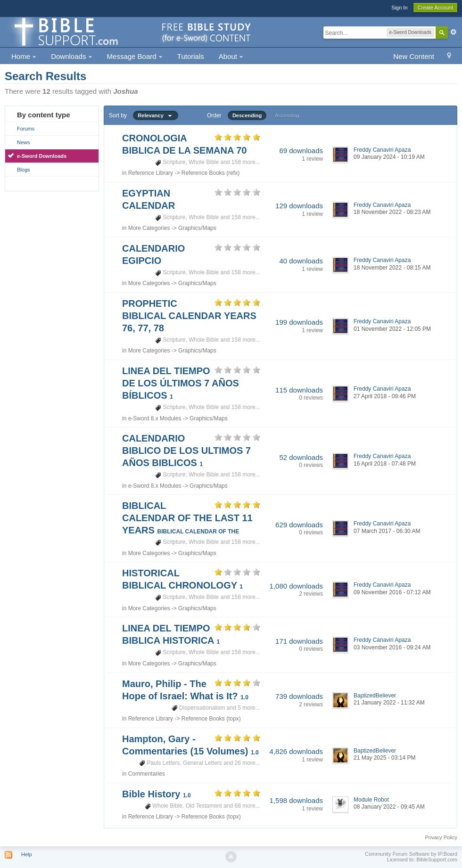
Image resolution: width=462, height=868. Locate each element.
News (24, 142)
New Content (414, 56)
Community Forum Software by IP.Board (411, 854)
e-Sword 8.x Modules (155, 418)
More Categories (149, 228)
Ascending (287, 115)
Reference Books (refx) (210, 173)
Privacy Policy (441, 837)
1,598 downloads (296, 800)
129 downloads (299, 206)
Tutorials (191, 56)
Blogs (24, 170)
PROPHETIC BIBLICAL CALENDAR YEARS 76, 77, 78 (189, 316)
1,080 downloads (296, 586)
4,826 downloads (296, 751)
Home (24, 56)
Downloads (71, 56)
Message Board (135, 56)
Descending (247, 115)
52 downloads (301, 457)
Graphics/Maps (197, 228)
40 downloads (301, 261)
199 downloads (299, 322)
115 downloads (299, 390)
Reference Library (151, 173)
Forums (26, 129)
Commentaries (147, 774)
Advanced (454, 32)
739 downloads (299, 696)
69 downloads (301, 151)
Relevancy (156, 115)
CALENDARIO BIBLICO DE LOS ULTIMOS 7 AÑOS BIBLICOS (186, 450)
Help (27, 854)
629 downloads (299, 525)
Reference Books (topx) (211, 719)
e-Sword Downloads (42, 156)
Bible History (157, 794)
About (231, 56)
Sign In (399, 8)
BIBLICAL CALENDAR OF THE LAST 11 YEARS (187, 518)
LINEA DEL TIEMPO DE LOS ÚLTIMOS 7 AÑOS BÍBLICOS (181, 383)
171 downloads (299, 641)
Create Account (435, 8)
